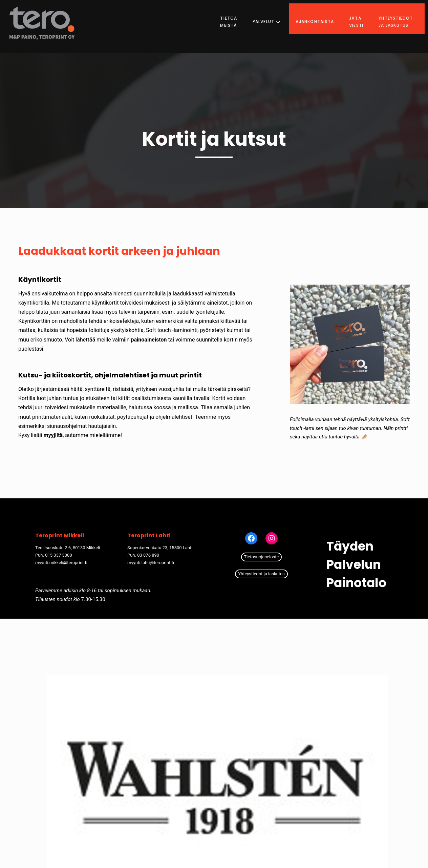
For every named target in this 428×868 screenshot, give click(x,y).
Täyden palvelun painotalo (356, 565)
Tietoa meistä (235, 15)
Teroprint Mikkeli (60, 535)
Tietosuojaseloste (262, 557)
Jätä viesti (363, 15)
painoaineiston (149, 340)
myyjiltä (53, 435)
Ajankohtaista (322, 15)
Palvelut (273, 15)
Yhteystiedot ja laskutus (402, 15)
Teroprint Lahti (149, 535)
